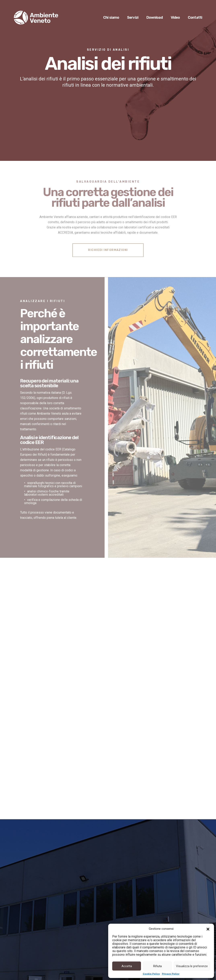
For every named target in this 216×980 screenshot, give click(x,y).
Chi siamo (111, 18)
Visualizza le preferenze (192, 966)
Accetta (127, 966)
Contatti (195, 18)
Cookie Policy (151, 974)
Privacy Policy (171, 974)
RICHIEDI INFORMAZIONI (108, 249)
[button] (208, 929)
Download (155, 18)
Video (175, 18)
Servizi (133, 18)
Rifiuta (157, 966)
